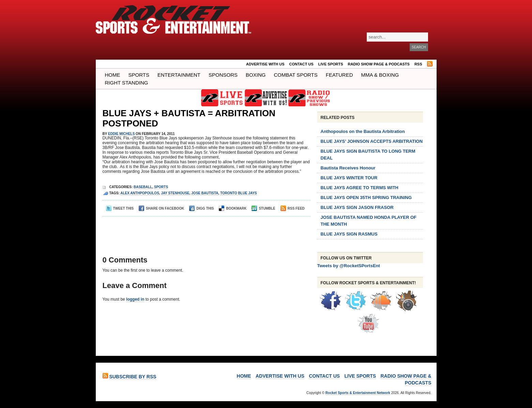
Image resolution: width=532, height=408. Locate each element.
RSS (418, 64)
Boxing (256, 75)
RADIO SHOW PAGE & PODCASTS (379, 64)
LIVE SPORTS (331, 64)
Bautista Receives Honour (348, 168)
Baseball (143, 187)
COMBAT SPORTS (295, 75)
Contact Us (301, 64)
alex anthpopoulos (140, 193)
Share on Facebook (161, 208)
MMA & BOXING (380, 75)
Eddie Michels (121, 134)
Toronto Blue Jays (239, 193)
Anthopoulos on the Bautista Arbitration (363, 131)
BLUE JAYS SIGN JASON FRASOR (357, 207)
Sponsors (223, 75)
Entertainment (179, 75)
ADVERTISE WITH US (265, 64)
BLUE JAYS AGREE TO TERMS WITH (360, 188)
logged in (135, 299)
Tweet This (120, 208)
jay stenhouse (175, 193)
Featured (339, 75)
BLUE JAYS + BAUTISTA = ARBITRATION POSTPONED (189, 118)
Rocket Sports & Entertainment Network (358, 393)
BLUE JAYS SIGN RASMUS (349, 234)
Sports (139, 75)
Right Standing (127, 83)
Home (113, 75)
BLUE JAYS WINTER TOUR (349, 178)
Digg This (201, 208)
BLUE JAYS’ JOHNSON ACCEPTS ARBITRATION (372, 141)
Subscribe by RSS (133, 377)
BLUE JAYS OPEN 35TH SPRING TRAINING (366, 198)
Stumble (263, 208)
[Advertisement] (204, 230)
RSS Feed (293, 208)
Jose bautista (205, 193)
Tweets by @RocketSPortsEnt (349, 266)
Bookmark (233, 208)
